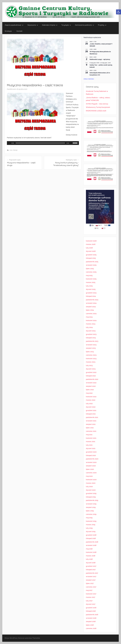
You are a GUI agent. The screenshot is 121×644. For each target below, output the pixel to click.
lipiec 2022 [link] (90, 390)
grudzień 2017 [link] (91, 566)
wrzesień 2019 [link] (91, 504)
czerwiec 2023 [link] (91, 355)
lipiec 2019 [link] (90, 511)
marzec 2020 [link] (91, 483)
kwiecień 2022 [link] (91, 397)
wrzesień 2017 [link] (91, 576)
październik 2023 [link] (92, 341)
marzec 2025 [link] (91, 282)
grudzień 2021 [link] (91, 410)
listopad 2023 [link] (91, 338)
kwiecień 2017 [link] (91, 594)
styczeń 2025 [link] (91, 289)
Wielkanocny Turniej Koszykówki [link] (98, 107)
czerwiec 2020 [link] (91, 473)
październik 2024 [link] (92, 300)
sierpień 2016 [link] (91, 621)
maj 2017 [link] (89, 590)
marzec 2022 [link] (91, 400)
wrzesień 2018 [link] (91, 545)
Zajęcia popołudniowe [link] (14, 25)
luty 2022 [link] (89, 404)
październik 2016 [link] (92, 615)
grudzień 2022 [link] (91, 372)
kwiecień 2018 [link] (91, 552)
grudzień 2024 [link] (91, 293)
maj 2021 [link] (89, 435)
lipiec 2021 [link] (90, 428)
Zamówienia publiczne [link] (84, 25)
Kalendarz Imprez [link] (50, 25)
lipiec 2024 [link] (90, 310)
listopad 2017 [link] (91, 570)
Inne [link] (11, 150)
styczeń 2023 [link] (91, 369)
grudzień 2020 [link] (91, 452)
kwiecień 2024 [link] (91, 320)
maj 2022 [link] (89, 393)
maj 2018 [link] (89, 549)
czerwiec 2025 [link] (91, 272)
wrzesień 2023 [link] (91, 345)
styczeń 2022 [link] (91, 407)
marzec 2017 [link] (91, 597)
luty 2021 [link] (89, 445)
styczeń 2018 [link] (91, 563)
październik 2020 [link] (92, 459)
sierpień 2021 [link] (91, 424)
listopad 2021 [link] (91, 414)
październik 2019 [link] (92, 500)
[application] (43, 143)
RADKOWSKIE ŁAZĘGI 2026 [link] (96, 111)
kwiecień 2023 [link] (91, 359)
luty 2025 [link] (89, 286)
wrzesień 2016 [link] (91, 618)
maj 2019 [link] (89, 518)
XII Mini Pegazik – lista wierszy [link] (97, 104)
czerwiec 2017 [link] (91, 587)
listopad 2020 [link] (91, 455)
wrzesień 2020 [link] (91, 462)
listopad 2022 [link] (91, 376)
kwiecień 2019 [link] (91, 521)
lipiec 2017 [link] (90, 583)
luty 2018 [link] (89, 559)
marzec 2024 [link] (91, 324)
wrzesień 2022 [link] (91, 383)
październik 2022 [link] (92, 379)
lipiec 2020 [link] (90, 469)
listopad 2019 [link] (91, 497)
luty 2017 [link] (89, 601)
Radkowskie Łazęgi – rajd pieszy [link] (100, 59)
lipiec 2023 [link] (90, 352)
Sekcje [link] (15, 150)
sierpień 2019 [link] (91, 507)
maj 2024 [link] (89, 317)
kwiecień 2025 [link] (91, 279)
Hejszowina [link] (33, 25)
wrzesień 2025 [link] (91, 265)
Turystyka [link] (66, 25)
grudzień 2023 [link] (91, 334)
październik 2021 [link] (92, 417)
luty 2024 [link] (89, 327)
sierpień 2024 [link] (91, 307)
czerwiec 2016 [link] (91, 628)
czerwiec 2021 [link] (91, 431)
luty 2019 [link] (89, 528)
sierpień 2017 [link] (91, 580)
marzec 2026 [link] (91, 244)
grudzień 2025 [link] (91, 255)
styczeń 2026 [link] (91, 251)
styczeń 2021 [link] (91, 448)
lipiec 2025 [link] (90, 269)
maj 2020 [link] (89, 476)
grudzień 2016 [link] (91, 608)
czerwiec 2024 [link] (91, 314)
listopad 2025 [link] (91, 258)
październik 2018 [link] (92, 542)
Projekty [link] (102, 25)
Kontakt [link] (19, 31)
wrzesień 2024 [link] (91, 303)
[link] (119, 12)
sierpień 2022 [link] (91, 386)
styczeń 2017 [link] (91, 604)
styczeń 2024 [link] (91, 331)
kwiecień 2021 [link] (91, 438)
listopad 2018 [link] (91, 538)
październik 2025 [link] (92, 262)
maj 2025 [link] (89, 275)
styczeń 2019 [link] (91, 531)
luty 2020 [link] (89, 486)
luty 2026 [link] (89, 248)
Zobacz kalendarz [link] (89, 79)
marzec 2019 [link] (91, 525)
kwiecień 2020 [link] (91, 480)
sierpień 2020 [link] (91, 466)
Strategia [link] (8, 31)
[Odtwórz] (9, 143)
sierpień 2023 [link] (91, 348)
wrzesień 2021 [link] (91, 421)
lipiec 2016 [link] (90, 625)
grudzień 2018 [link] (91, 535)
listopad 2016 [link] (91, 611)
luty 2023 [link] (89, 365)
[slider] (40, 143)
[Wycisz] (71, 143)
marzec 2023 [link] (91, 362)
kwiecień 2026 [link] (91, 241)
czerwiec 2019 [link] (91, 514)
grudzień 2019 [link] (91, 493)
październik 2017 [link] (92, 573)
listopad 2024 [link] (91, 296)
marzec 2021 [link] (91, 441)
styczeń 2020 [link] (91, 490)
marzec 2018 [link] (91, 556)
